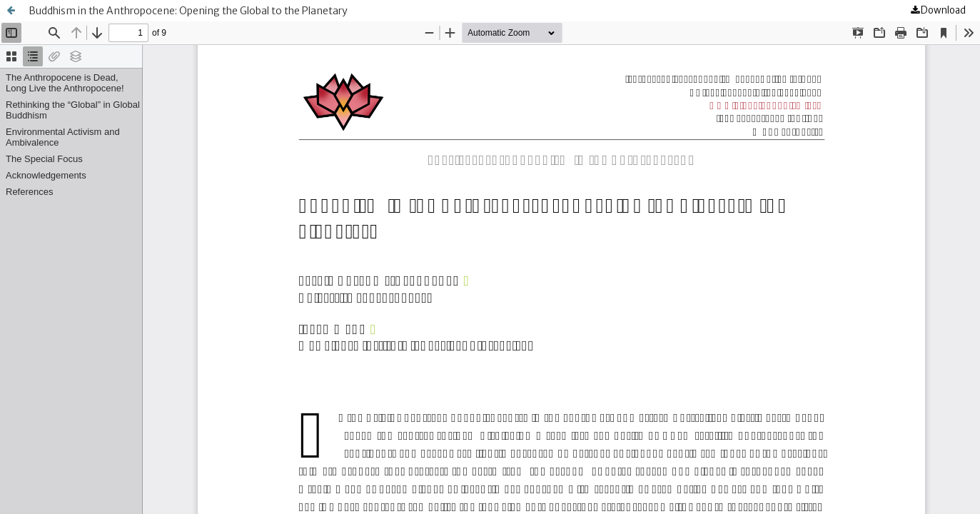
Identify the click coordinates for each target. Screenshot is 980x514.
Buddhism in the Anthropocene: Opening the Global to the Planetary (188, 11)
